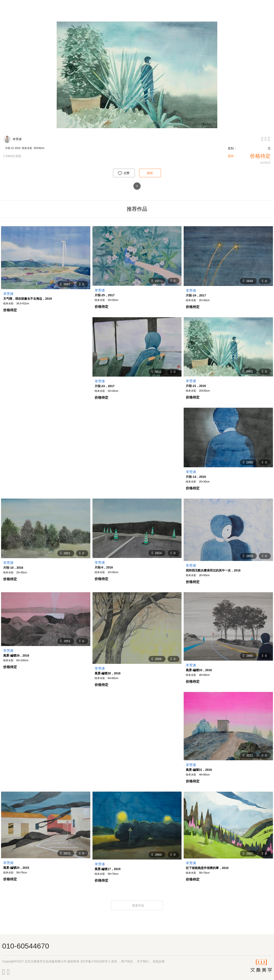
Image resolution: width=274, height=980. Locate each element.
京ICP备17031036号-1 (95, 961)
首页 (114, 961)
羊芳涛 (17, 139)
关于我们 (143, 961)
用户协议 (127, 961)
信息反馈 (159, 961)
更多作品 (138, 905)
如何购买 (265, 163)
